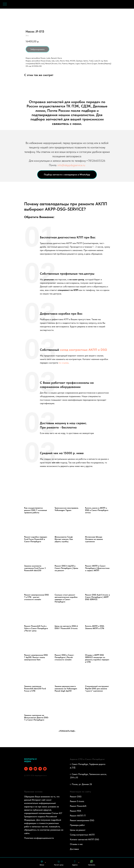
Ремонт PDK (76, 811)
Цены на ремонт (78, 830)
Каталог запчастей (79, 839)
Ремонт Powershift (78, 806)
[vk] (31, 769)
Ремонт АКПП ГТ (78, 816)
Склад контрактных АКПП (82, 835)
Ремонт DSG (76, 797)
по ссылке (64, 363)
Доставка (74, 849)
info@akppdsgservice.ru (71, 165)
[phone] (26, 769)
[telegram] (40, 769)
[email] (35, 769)
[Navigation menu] (5, 4)
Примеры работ (77, 825)
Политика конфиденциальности (39, 838)
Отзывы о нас (76, 844)
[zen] (45, 769)
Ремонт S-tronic (77, 801)
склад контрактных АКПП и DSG (83, 350)
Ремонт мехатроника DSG (82, 820)
